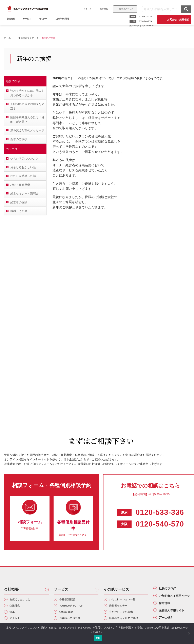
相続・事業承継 (20, 185)
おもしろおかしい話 (23, 167)
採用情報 (103, 9)
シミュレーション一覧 (126, 600)
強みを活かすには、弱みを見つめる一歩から (27, 93)
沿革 (13, 614)
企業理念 (17, 607)
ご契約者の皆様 (64, 24)
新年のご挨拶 (19, 139)
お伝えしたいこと (23, 600)
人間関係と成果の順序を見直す (27, 106)
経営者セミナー (121, 607)
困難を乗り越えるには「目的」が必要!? (27, 119)
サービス (28, 24)
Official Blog (68, 614)
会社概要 (11, 589)
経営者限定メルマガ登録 (128, 622)
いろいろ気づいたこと (24, 159)
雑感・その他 (19, 211)
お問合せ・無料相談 (177, 20)
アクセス (86, 9)
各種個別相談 (70, 600)
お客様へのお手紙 (73, 622)
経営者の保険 (19, 202)
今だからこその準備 (124, 614)
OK (98, 638)
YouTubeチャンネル (74, 607)
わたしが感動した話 (23, 176)
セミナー (44, 24)
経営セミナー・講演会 (24, 193)
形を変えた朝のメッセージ (27, 130)
